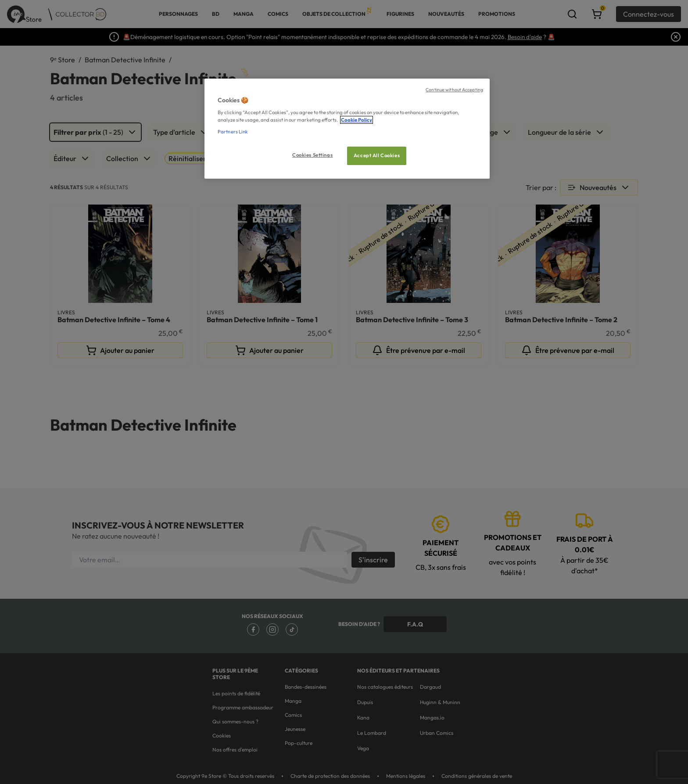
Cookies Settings (312, 155)
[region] (347, 129)
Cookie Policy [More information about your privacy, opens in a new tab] (357, 120)
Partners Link (233, 132)
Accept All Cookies (377, 155)
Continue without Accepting (454, 90)
